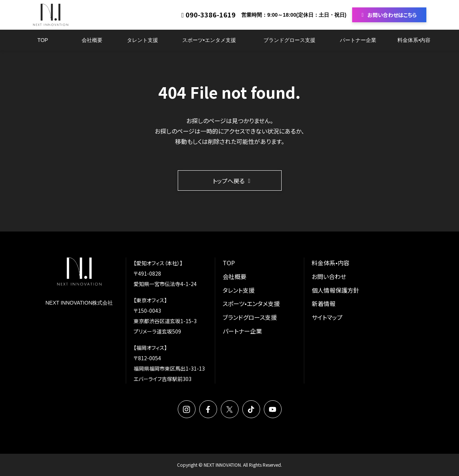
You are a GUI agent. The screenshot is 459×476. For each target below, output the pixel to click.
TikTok (251, 409)
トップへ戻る (229, 181)
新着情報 (324, 303)
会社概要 (92, 40)
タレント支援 (142, 40)
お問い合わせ (329, 276)
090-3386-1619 (211, 15)
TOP (43, 40)
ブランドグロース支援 (289, 40)
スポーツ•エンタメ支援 (209, 40)
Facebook (208, 409)
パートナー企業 (358, 40)
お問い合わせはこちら (392, 15)
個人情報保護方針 (335, 290)
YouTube (273, 409)
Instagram (187, 409)
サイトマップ (327, 317)
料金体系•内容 (414, 40)
